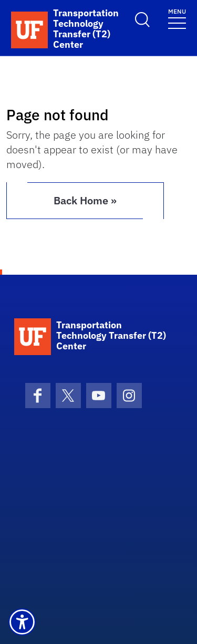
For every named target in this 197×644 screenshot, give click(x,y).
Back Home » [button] (85, 200)
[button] (22, 622)
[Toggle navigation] (177, 18)
